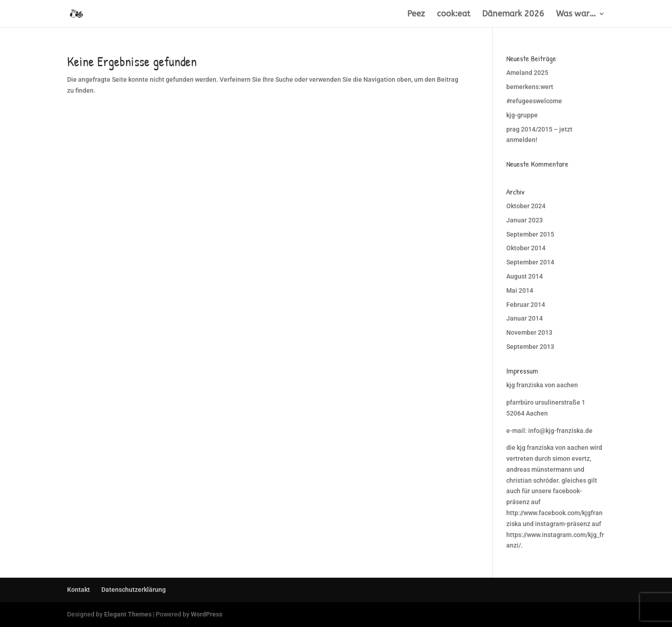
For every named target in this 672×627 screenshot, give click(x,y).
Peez (416, 15)
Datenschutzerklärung (134, 590)
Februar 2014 (526, 305)
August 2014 (525, 276)
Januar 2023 (525, 220)
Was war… (576, 15)
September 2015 (530, 234)
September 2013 (530, 347)
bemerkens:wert (530, 87)
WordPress (207, 614)
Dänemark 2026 (513, 15)
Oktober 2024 (526, 206)
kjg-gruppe (522, 115)
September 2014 (530, 262)
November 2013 (529, 332)
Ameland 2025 (527, 73)
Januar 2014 (525, 318)
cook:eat (454, 15)
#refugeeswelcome (534, 101)
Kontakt (79, 590)
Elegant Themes (128, 614)
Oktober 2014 (526, 248)
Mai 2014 (520, 290)
